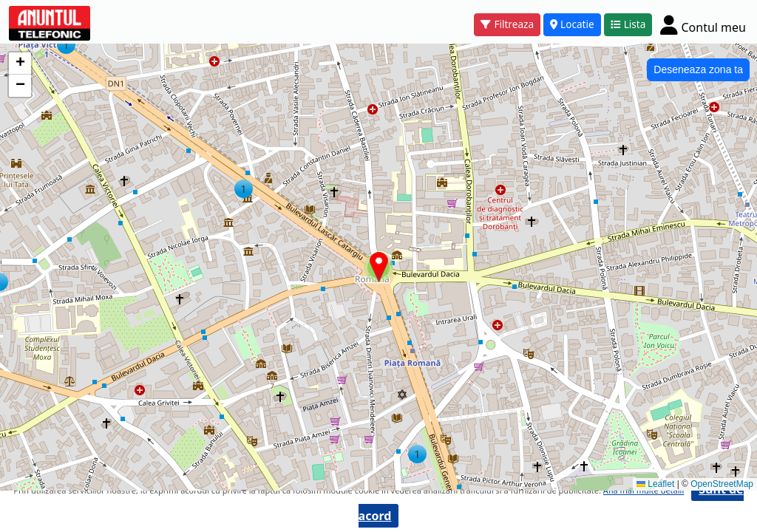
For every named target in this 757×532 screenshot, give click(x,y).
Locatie (572, 24)
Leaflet (655, 484)
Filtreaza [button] (507, 24)
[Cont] (703, 25)
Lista (628, 24)
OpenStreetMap (722, 484)
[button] (66, 45)
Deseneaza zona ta (698, 69)
